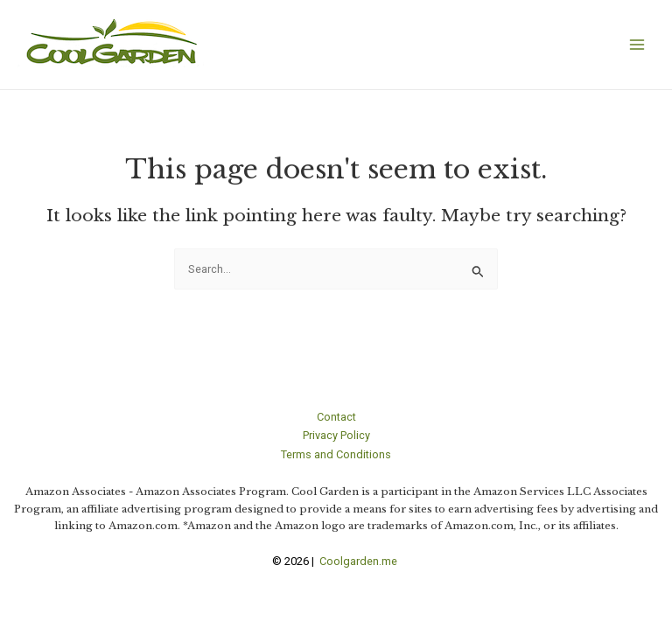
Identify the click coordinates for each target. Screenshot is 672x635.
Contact (336, 417)
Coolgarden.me (360, 561)
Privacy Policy (336, 435)
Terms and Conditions (336, 454)
